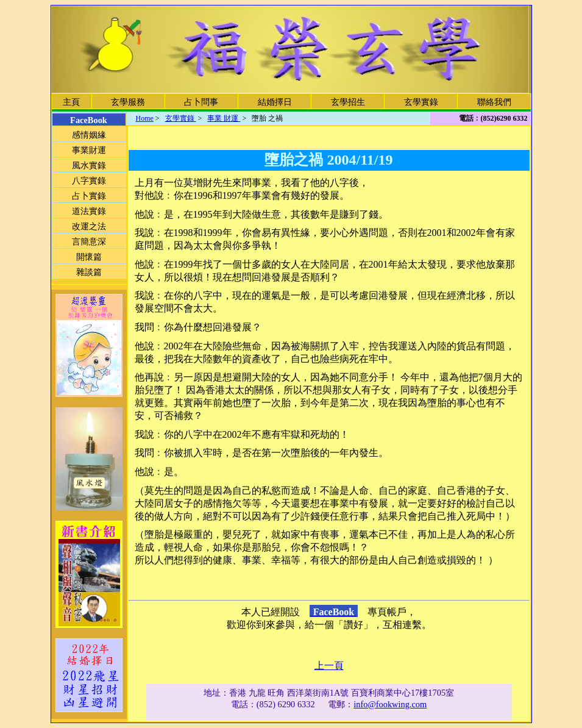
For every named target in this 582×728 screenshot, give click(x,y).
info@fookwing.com (390, 704)
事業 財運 (224, 118)
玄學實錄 (181, 118)
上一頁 (329, 666)
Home (145, 118)
